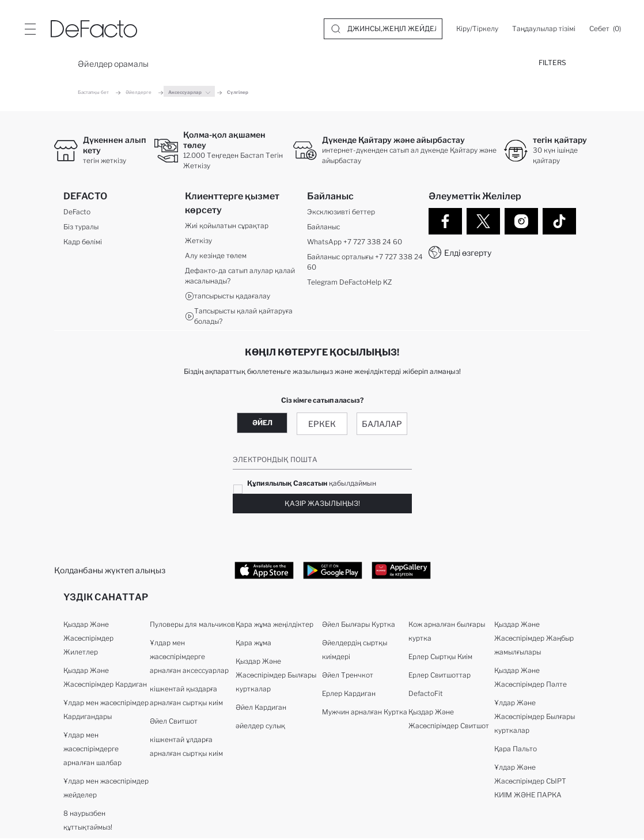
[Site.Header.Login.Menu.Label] (30, 29)
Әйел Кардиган (261, 709)
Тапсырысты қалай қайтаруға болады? (239, 317)
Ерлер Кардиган (349, 695)
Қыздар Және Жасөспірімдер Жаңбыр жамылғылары (534, 640)
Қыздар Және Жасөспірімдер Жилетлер (88, 640)
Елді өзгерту (468, 253)
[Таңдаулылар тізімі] (544, 29)
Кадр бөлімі (83, 243)
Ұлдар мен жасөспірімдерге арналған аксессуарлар (189, 658)
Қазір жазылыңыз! (322, 504)
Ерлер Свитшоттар (440, 677)
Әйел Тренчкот (348, 677)
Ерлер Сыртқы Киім (440, 658)
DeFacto (77, 213)
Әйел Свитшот (174, 723)
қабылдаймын (312, 484)
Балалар (382, 424)
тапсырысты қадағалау (228, 297)
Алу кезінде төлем (216, 257)
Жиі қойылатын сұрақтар (227, 227)
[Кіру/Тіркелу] (477, 29)
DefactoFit (426, 695)
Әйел (262, 423)
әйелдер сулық (260, 727)
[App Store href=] (264, 571)
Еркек (322, 424)
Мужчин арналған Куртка (365, 714)
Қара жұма (253, 644)
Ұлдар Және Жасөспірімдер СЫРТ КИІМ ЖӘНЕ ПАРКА (530, 783)
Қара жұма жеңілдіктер (274, 626)
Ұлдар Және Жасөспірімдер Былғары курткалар (535, 718)
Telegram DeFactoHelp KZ (349, 283)
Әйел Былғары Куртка (359, 626)
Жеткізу (198, 242)
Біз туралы (81, 228)
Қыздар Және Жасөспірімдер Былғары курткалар (276, 677)
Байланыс (323, 228)
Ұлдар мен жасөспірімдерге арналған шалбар (92, 750)
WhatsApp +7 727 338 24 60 (355, 243)
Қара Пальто (516, 750)
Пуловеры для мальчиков (192, 626)
